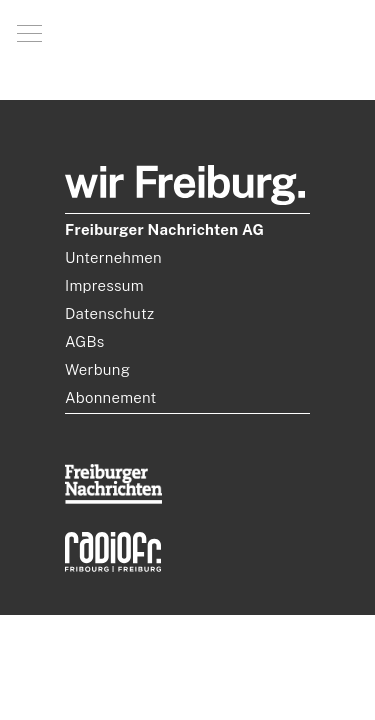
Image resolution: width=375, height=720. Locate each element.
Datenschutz (109, 313)
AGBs (85, 341)
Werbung (97, 369)
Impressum (104, 285)
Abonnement (111, 397)
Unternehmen (113, 257)
